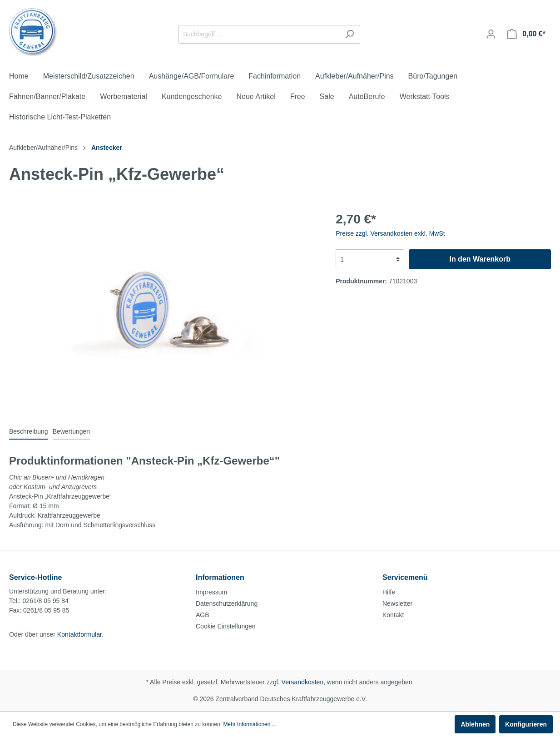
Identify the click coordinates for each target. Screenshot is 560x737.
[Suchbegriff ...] (259, 34)
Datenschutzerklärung (227, 603)
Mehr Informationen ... (250, 724)
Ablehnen (475, 724)
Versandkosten (303, 682)
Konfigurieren (526, 724)
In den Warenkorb (480, 259)
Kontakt (393, 615)
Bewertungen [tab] (72, 431)
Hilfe (389, 592)
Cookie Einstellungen (226, 626)
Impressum (211, 592)
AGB (203, 615)
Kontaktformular (79, 634)
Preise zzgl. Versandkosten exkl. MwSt (390, 233)
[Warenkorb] (526, 34)
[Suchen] (349, 34)
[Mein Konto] (491, 34)
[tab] (29, 431)
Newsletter (397, 603)
